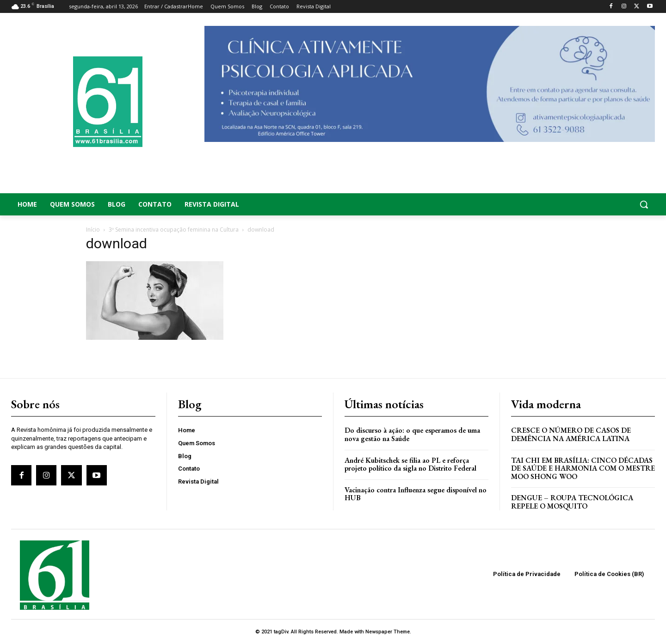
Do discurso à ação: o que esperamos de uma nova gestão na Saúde (412, 434)
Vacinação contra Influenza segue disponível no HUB (416, 494)
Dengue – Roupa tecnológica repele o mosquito (572, 502)
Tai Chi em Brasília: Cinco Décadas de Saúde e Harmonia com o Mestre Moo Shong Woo (583, 468)
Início (93, 230)
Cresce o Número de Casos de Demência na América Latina (571, 434)
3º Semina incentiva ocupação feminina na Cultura (174, 230)
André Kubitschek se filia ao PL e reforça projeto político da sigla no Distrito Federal (410, 464)
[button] (583, 204)
